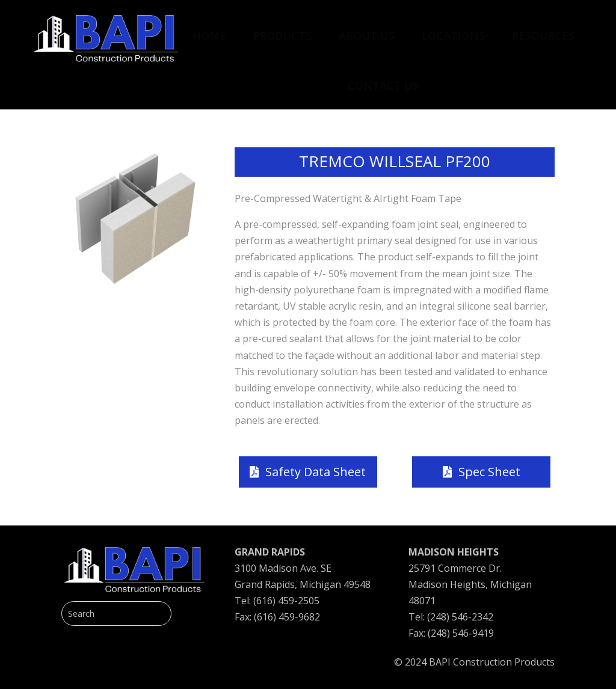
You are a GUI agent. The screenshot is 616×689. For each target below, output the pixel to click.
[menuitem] (209, 29)
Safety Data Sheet (316, 472)
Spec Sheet (489, 472)
